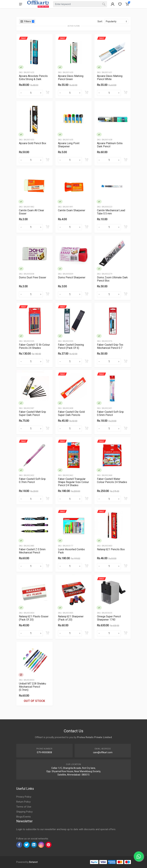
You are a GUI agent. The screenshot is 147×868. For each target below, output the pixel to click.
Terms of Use (24, 807)
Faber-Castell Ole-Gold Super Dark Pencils (71, 413)
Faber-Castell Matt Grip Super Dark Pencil (32, 413)
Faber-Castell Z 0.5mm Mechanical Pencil (32, 551)
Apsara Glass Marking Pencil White (110, 78)
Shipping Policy (24, 812)
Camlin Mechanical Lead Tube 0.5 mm (111, 212)
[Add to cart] (48, 92)
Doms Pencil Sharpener (72, 277)
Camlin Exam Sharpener (72, 210)
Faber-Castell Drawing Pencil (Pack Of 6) (71, 346)
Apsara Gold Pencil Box (33, 143)
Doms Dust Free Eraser (33, 277)
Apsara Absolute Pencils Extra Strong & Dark (33, 78)
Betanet (33, 862)
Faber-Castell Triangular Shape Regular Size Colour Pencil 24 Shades (73, 482)
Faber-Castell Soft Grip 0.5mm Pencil (110, 413)
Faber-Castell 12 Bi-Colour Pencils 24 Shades (34, 346)
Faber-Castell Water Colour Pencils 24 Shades (112, 481)
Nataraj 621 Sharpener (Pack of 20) (71, 618)
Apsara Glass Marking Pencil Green (71, 78)
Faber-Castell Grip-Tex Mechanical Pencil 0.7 (110, 346)
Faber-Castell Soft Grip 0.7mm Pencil (32, 481)
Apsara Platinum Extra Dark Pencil (110, 145)
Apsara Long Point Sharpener (69, 145)
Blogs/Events (24, 817)
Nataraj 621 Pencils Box (111, 549)
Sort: (100, 21)
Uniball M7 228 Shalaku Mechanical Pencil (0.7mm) (32, 687)
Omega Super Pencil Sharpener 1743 (109, 618)
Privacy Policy (24, 797)
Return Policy (23, 802)
